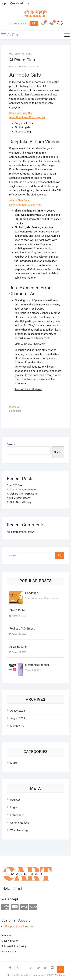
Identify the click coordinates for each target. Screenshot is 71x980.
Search (34, 24)
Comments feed (20, 823)
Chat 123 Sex (14, 485)
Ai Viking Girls (18, 647)
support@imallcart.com (19, 926)
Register (15, 800)
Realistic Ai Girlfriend (22, 629)
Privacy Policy (9, 952)
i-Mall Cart (11, 975)
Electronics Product (37, 665)
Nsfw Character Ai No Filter (25, 205)
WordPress (60, 975)
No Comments (52, 598)
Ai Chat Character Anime (21, 490)
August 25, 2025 (21, 54)
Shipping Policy (10, 941)
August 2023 (18, 718)
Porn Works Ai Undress (28, 389)
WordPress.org (19, 830)
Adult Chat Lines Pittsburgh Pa (27, 117)
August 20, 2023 (33, 598)
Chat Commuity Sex (21, 113)
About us (6, 935)
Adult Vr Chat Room (18, 498)
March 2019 (17, 726)
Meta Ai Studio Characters (30, 344)
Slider (14, 763)
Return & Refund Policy (14, 946)
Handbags (32, 593)
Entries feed (17, 815)
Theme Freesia (38, 975)
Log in (14, 807)
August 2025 (18, 711)
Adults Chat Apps (19, 201)
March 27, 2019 (33, 670)
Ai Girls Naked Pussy (19, 502)
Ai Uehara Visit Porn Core (22, 494)
